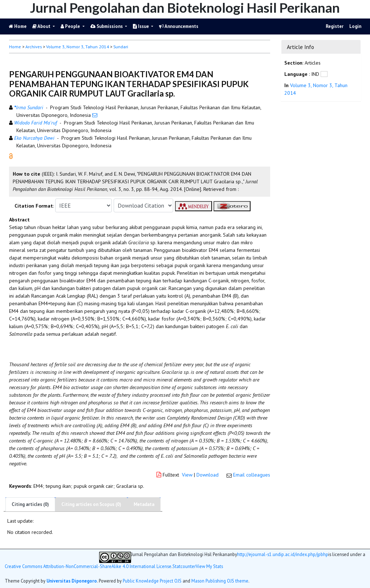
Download (208, 475)
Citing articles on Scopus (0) (91, 504)
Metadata (144, 504)
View (187, 475)
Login (355, 26)
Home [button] (15, 47)
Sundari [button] (121, 47)
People (71, 26)
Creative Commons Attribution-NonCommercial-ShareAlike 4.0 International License (88, 566)
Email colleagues (252, 475)
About (42, 26)
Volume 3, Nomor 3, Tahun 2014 (78, 47)
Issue (141, 26)
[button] (11, 156)
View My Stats (209, 566)
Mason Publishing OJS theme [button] (220, 581)
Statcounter (184, 566)
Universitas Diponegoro (72, 581)
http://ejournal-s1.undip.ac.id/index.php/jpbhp (283, 554)
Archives (34, 47)
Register (335, 26)
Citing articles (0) (30, 504)
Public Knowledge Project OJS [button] (152, 581)
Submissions (107, 26)
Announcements (179, 26)
